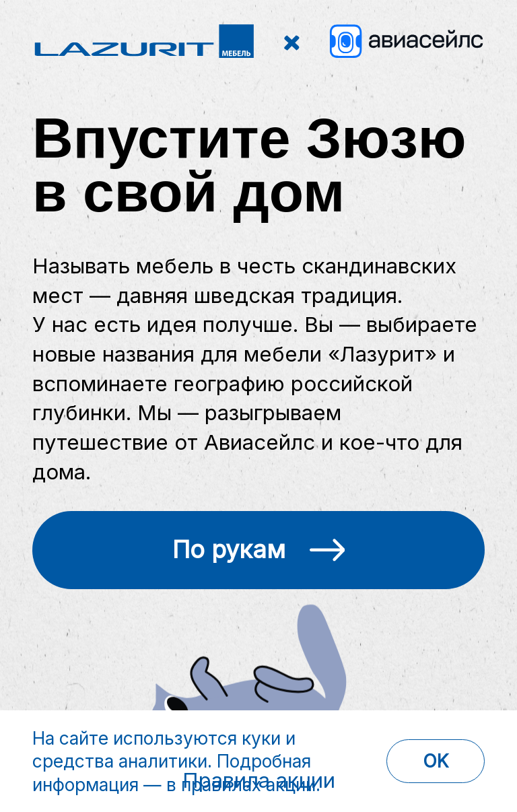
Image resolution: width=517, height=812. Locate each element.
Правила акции (259, 780)
